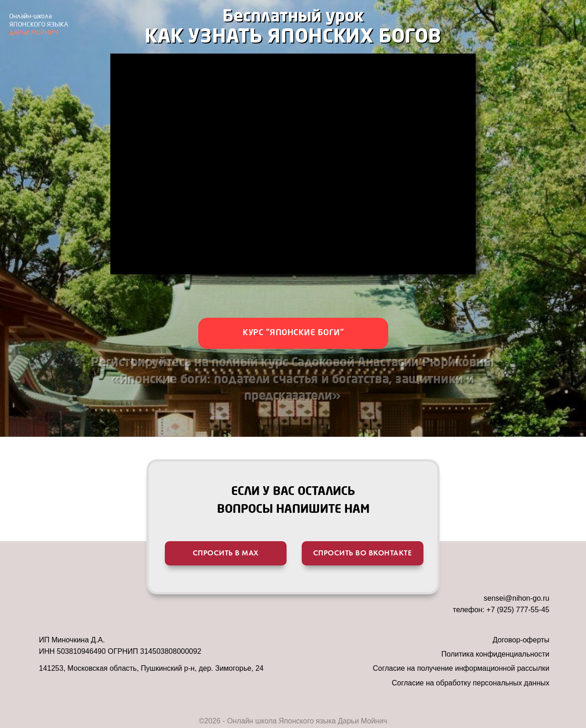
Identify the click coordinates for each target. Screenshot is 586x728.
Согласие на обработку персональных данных (471, 683)
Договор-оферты (521, 640)
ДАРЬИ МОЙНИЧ (39, 25)
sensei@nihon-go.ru (517, 598)
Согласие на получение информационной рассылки (461, 668)
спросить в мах (226, 553)
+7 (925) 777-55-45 (518, 610)
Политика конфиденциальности (495, 654)
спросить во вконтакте (363, 553)
